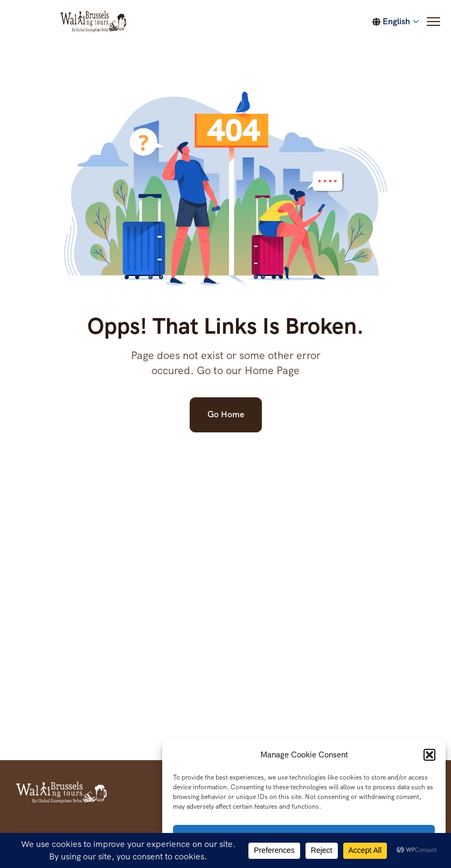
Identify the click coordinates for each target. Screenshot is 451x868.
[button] (429, 755)
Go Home (226, 414)
